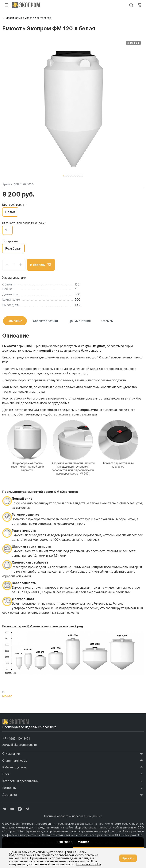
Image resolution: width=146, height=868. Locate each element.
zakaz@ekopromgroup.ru (19, 744)
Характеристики (45, 321)
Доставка (10, 794)
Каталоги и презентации (20, 781)
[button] (64, 176)
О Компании (11, 753)
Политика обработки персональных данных (73, 816)
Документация (80, 321)
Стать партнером (15, 760)
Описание (15, 321)
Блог (6, 774)
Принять (128, 858)
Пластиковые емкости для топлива (28, 18)
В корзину (41, 265)
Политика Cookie (89, 864)
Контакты (9, 788)
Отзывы (107, 321)
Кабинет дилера (14, 767)
